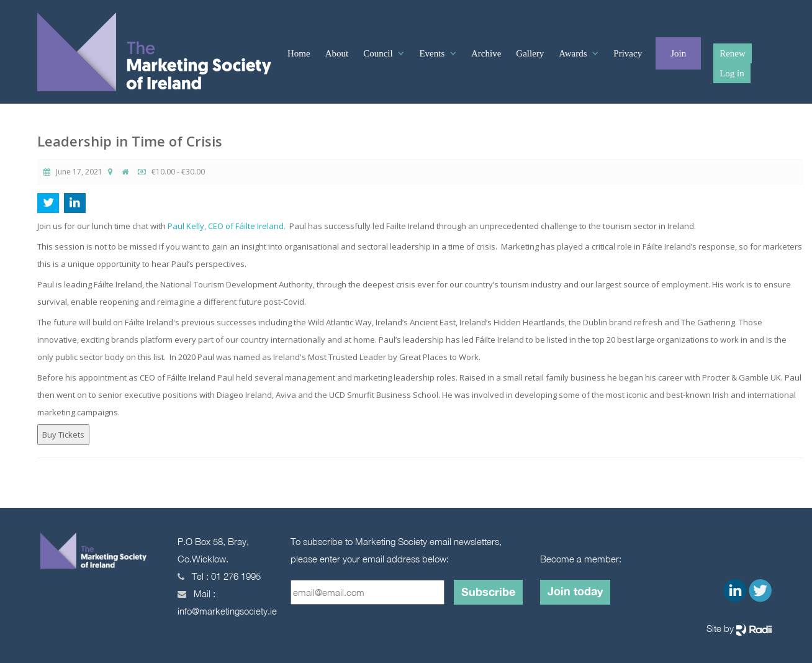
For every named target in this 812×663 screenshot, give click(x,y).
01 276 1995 (236, 576)
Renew (733, 53)
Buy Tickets (63, 435)
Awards (574, 53)
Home (299, 53)
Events (433, 53)
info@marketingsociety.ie (227, 611)
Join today (575, 591)
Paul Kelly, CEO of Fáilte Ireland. (227, 226)
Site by (739, 629)
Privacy (628, 53)
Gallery (530, 53)
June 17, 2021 (73, 172)
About (337, 53)
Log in (732, 73)
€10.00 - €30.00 (171, 172)
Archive (486, 53)
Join (678, 53)
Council (379, 53)
